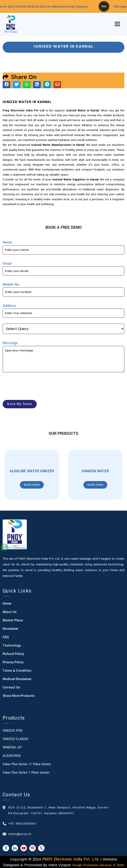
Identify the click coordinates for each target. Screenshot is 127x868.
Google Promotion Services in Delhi (98, 865)
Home (7, 604)
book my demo (20, 404)
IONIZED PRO (13, 731)
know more (32, 485)
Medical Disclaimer (17, 679)
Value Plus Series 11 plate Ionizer (27, 764)
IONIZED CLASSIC (16, 739)
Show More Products (19, 696)
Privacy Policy (13, 662)
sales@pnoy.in (20, 834)
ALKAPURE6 (12, 756)
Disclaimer (11, 629)
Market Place (13, 620)
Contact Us (11, 687)
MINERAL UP (12, 747)
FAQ (6, 637)
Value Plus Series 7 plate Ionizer (26, 773)
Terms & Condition (17, 671)
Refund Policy (13, 654)
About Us (10, 612)
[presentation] (36, 387)
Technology (12, 646)
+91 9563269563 (22, 824)
